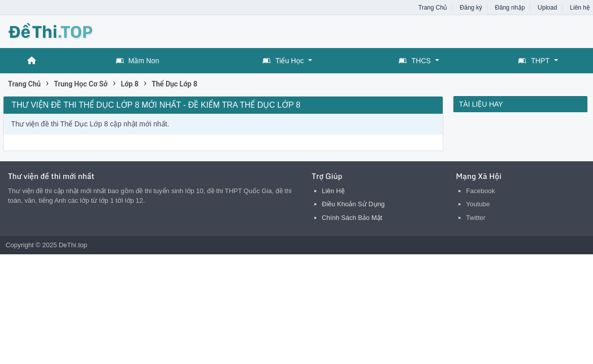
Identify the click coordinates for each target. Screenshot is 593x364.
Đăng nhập (510, 8)
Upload (547, 8)
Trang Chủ (433, 8)
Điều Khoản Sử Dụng (353, 204)
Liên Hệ (333, 191)
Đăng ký (471, 8)
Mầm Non (138, 61)
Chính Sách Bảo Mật (352, 218)
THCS (415, 61)
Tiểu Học (283, 61)
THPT (534, 61)
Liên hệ (580, 8)
